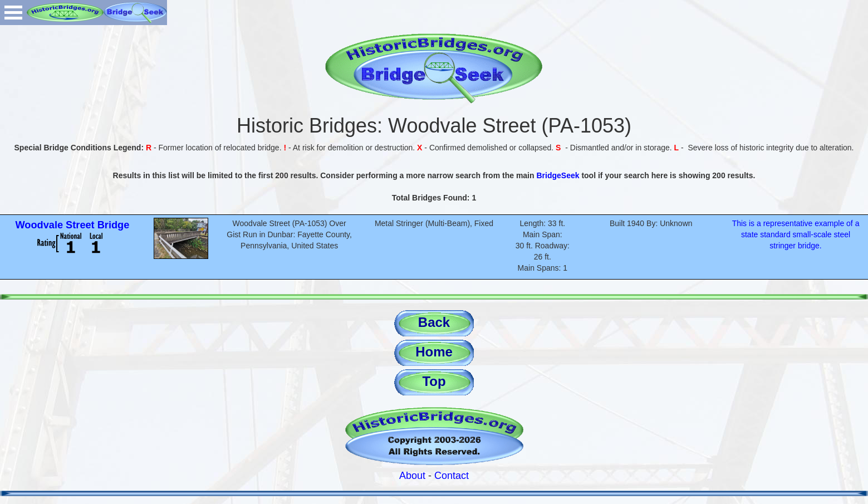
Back (434, 322)
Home (434, 352)
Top (434, 381)
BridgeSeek (558, 175)
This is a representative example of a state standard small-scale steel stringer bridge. (796, 234)
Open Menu (13, 13)
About (412, 476)
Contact (452, 476)
